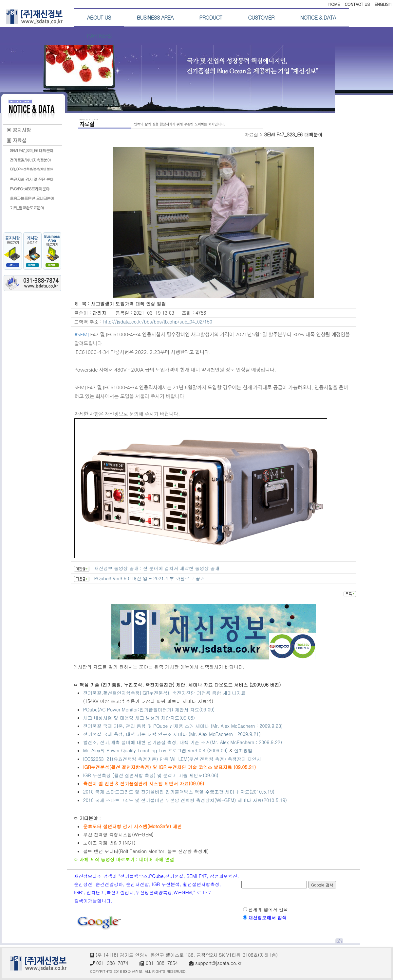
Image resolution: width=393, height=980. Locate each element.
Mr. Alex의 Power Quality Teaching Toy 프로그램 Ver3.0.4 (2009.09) (156, 750)
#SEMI (82, 334)
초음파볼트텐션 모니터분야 (32, 198)
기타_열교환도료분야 (27, 208)
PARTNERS (99, 36)
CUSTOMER (261, 17)
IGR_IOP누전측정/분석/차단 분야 (31, 169)
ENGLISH (383, 4)
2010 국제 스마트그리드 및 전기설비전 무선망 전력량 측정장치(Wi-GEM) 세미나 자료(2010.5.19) (185, 800)
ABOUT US (99, 17)
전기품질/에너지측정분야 (30, 160)
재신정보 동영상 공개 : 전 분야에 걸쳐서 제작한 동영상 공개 (157, 568)
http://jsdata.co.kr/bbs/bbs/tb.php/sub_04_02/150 (158, 322)
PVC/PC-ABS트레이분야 (30, 189)
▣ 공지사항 (19, 130)
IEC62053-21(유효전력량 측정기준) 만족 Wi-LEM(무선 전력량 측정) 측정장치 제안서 (172, 759)
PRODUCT (211, 17)
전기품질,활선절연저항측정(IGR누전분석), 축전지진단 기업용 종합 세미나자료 (164, 693)
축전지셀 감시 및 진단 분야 (32, 179)
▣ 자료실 (16, 140)
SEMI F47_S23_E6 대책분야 (32, 150)
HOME (334, 4)
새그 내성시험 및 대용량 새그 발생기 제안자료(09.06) (139, 718)
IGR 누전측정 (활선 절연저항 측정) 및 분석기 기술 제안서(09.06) (151, 775)
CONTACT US (357, 4)
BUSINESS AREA (155, 17)
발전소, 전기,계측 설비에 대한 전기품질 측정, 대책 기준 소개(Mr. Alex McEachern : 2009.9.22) (183, 742)
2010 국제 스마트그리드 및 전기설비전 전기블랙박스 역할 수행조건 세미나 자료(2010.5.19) (179, 792)
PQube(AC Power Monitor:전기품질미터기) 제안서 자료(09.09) (149, 709)
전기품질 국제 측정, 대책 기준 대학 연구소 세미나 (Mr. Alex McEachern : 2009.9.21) (172, 734)
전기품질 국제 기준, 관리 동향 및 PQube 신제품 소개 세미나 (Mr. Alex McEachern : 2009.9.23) (183, 726)
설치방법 (243, 750)
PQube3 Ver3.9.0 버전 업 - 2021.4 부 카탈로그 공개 (149, 578)
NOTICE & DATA (318, 17)
